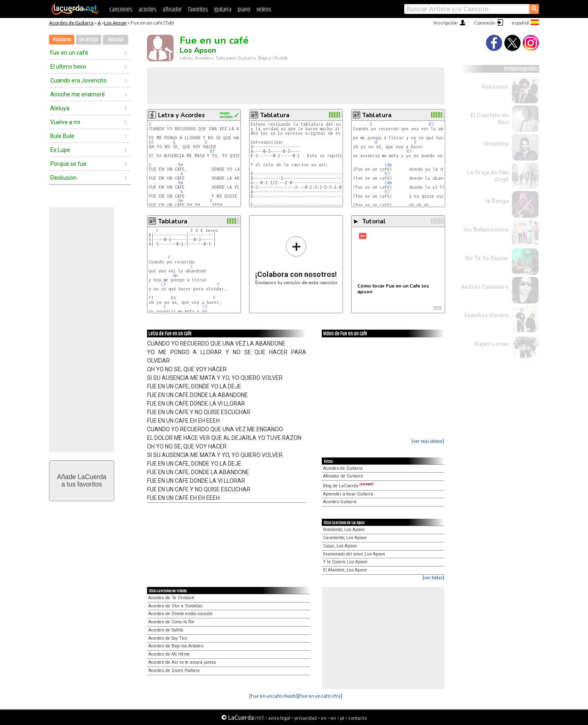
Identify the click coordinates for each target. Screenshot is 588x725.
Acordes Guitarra (340, 502)
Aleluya (60, 108)
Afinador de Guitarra (343, 476)
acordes (147, 10)
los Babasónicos (486, 230)
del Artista (89, 40)
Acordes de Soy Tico (168, 638)
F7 (151, 298)
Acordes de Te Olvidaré (171, 598)
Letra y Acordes (182, 115)
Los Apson (115, 23)
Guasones (495, 87)
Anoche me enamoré (78, 94)
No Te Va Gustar (487, 258)
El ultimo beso (68, 67)
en (333, 718)
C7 (163, 284)
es (324, 718)
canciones (121, 10)
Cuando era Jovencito (78, 80)
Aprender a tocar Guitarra (348, 494)
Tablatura (275, 115)
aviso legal (279, 718)
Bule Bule (62, 136)
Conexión (485, 23)
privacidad (306, 718)
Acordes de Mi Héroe (169, 654)
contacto (357, 718)
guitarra (223, 10)
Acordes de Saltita (166, 630)
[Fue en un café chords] (273, 696)
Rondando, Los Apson (344, 530)
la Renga (497, 201)
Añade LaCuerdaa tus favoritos (82, 481)
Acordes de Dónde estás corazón (180, 614)
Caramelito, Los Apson (345, 538)
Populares (62, 40)
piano (244, 10)
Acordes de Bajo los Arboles (176, 646)
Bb (174, 298)
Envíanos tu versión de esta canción (296, 260)
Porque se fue (68, 164)
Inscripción (446, 23)
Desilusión (63, 178)
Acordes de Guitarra (71, 23)
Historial (116, 40)
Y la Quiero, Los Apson (345, 562)
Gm (175, 275)
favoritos (198, 10)
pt (342, 718)
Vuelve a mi (65, 122)
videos (264, 10)
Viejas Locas (491, 344)
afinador (172, 10)
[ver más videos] (428, 441)
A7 (212, 151)
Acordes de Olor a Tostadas (175, 606)
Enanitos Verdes (487, 315)
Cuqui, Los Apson (340, 546)
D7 (151, 142)
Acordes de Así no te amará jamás (182, 662)
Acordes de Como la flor (171, 622)
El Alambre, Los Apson (345, 570)
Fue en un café (69, 53)
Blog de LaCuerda (348, 486)
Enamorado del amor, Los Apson (354, 554)
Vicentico (496, 144)
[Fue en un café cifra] (320, 696)
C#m (388, 165)
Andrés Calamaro (485, 287)
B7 (431, 124)
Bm (180, 165)
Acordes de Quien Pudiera (174, 670)
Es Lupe (60, 150)
